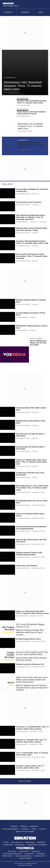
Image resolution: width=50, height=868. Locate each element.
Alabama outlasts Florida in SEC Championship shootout (29, 554)
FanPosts (14, 826)
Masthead (34, 826)
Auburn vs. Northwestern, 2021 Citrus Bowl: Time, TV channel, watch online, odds (32, 462)
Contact (6, 842)
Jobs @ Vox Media (25, 858)
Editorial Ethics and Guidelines (37, 845)
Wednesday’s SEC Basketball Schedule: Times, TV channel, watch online (23, 86)
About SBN (41, 842)
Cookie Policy (35, 851)
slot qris (25, 831)
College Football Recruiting (9, 655)
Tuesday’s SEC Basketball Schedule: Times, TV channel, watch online (32, 102)
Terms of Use (12, 851)
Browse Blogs (30, 842)
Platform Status (7, 856)
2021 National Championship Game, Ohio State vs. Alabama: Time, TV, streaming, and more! (31, 217)
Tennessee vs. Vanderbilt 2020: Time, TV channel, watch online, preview (32, 728)
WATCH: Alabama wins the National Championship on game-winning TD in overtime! (32, 688)
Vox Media (20, 863)
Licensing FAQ (29, 854)
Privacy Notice (24, 851)
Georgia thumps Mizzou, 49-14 (28, 639)
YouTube (42, 829)
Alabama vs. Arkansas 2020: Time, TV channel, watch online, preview (31, 741)
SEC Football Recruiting (8, 628)
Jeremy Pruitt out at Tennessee (29, 202)
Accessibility (40, 854)
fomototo (31, 831)
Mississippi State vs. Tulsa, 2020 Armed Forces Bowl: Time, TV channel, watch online (32, 488)
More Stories (25, 781)
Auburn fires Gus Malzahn (27, 566)
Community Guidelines (10, 829)
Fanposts (8, 12)
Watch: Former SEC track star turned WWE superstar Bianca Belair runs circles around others (32, 680)
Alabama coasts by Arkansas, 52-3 (30, 664)
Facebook (25, 829)
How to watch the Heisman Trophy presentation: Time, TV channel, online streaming (32, 256)
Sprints (11, 683)
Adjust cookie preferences (23, 856)
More (42, 12)
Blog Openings (20, 845)
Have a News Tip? (17, 842)
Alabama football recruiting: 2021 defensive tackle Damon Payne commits (30, 632)
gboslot (19, 831)
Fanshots (25, 12)
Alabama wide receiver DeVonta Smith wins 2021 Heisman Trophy (32, 229)
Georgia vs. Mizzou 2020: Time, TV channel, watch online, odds (30, 767)
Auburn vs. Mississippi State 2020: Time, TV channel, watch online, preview (32, 612)
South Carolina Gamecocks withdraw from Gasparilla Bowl (31, 528)
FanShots (24, 826)
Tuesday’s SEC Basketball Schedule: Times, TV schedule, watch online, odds (32, 242)
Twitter (34, 829)
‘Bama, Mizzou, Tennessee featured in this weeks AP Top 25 (31, 113)
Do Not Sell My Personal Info (12, 854)
